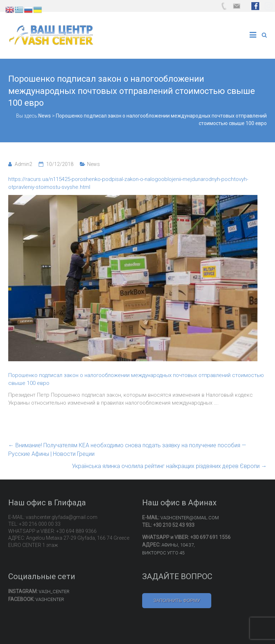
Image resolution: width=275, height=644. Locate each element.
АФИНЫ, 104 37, (178, 545)
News (93, 164)
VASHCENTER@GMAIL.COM (190, 518)
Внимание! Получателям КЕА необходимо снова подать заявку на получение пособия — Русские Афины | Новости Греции (127, 450)
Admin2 (23, 164)
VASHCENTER (50, 599)
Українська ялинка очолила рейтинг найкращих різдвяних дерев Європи (169, 466)
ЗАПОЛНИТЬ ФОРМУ (177, 600)
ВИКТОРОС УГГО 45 (163, 553)
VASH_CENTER (54, 591)
